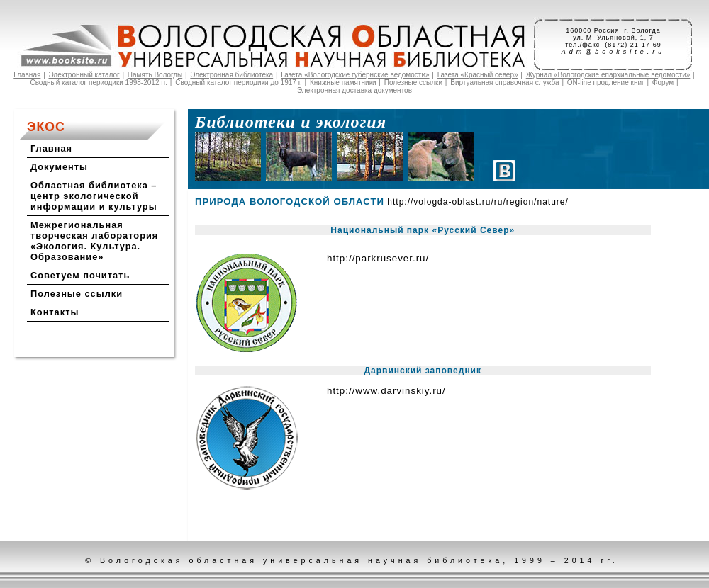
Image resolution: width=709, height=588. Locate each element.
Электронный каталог (84, 75)
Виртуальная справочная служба (504, 83)
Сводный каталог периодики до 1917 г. (239, 83)
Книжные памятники (343, 83)
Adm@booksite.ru (614, 52)
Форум (663, 83)
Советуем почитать (80, 275)
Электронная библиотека (231, 75)
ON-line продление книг (606, 83)
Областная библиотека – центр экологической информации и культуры (94, 196)
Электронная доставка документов (354, 90)
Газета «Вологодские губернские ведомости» (355, 75)
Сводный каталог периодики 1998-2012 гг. (99, 83)
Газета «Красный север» (478, 75)
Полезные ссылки (413, 83)
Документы (59, 167)
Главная (27, 75)
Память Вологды (155, 75)
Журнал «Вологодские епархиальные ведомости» (608, 75)
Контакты (55, 312)
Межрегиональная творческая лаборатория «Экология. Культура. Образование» (94, 241)
